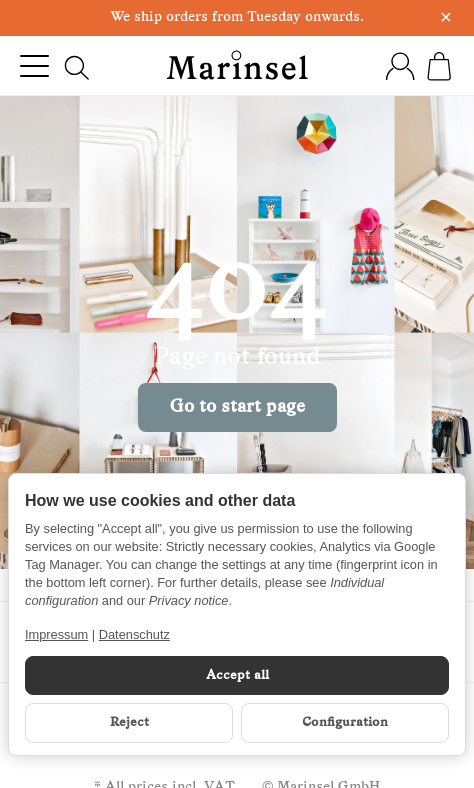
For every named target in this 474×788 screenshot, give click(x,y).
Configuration (345, 722)
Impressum (56, 634)
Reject (129, 722)
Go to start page (237, 407)
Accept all (237, 675)
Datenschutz (134, 634)
